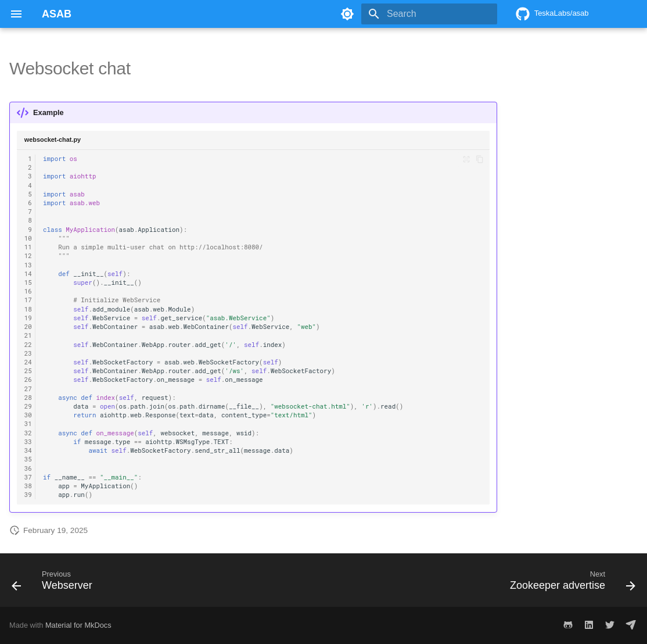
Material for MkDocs (78, 625)
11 (28, 247)
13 (28, 265)
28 (28, 398)
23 (28, 353)
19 (28, 318)
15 (28, 282)
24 (28, 362)
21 (28, 335)
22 (28, 345)
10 (28, 238)
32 (28, 433)
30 (28, 415)
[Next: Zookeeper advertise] (569, 584)
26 (28, 380)
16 (28, 291)
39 (28, 495)
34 (28, 450)
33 (28, 442)
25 (28, 371)
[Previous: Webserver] (55, 584)
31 (28, 424)
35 (28, 459)
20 (28, 327)
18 (28, 309)
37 (28, 477)
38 (28, 486)
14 (28, 274)
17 (28, 300)
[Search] (429, 14)
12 (28, 256)
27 (28, 389)
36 (28, 468)
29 (28, 406)
